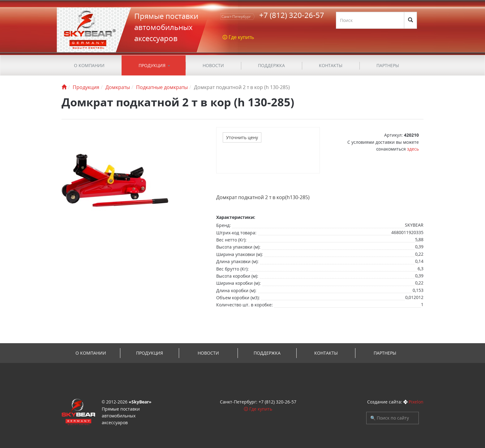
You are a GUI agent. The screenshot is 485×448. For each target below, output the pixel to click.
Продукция (152, 65)
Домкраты (118, 87)
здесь (413, 149)
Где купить (261, 409)
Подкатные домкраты (162, 87)
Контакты (331, 65)
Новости (213, 65)
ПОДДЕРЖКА (271, 65)
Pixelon (416, 402)
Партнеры (388, 65)
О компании (89, 65)
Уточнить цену (242, 137)
